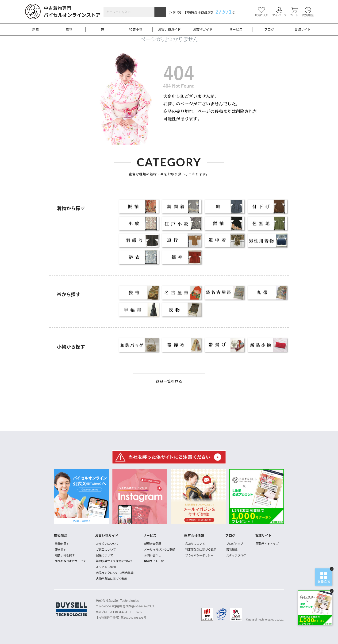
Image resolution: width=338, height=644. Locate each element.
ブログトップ (235, 544)
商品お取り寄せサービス (70, 561)
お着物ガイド (203, 30)
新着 (36, 30)
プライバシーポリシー (199, 555)
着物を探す (62, 544)
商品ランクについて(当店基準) (115, 573)
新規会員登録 (153, 544)
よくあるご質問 (106, 567)
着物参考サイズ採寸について (114, 561)
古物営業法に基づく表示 (111, 579)
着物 (69, 30)
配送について (104, 555)
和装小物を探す (65, 555)
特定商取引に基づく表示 (201, 550)
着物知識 (232, 550)
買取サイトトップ (267, 544)
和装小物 (136, 30)
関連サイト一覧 (154, 561)
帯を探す (61, 550)
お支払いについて (107, 544)
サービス (236, 30)
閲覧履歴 (308, 12)
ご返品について (106, 550)
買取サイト (303, 30)
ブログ (269, 30)
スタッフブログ (236, 555)
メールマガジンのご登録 (160, 550)
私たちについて (195, 544)
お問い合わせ (153, 555)
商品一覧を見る (169, 381)
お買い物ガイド (169, 30)
